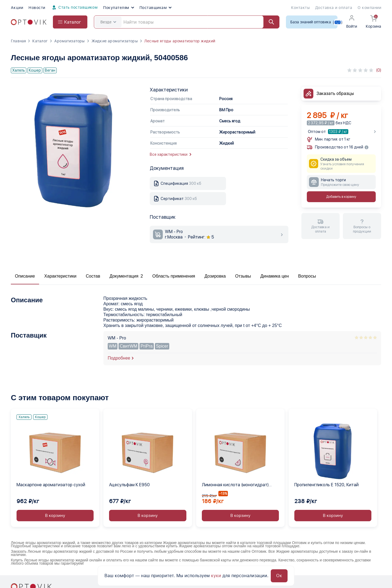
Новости (37, 8)
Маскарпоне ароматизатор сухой (51, 485)
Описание (25, 276)
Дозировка (215, 276)
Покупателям (118, 8)
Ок (279, 576)
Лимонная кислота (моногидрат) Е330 (235, 485)
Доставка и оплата (334, 8)
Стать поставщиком (74, 8)
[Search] (187, 22)
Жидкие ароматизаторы (115, 41)
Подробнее (119, 358)
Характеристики (60, 276)
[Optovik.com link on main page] (29, 22)
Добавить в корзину (341, 197)
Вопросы (307, 276)
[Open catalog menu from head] (70, 22)
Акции (17, 8)
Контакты (300, 8)
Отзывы (243, 276)
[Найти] (269, 22)
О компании (369, 8)
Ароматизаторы (70, 41)
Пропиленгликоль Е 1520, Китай (326, 485)
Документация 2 (126, 276)
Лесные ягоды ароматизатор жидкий (180, 41)
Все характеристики (170, 154)
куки (216, 576)
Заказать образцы (335, 93)
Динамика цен (275, 276)
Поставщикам (155, 8)
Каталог (40, 41)
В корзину (55, 516)
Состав (93, 276)
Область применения (174, 276)
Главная (18, 41)
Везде (108, 22)
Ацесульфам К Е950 (129, 485)
